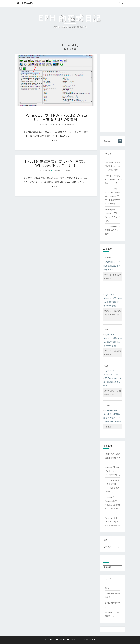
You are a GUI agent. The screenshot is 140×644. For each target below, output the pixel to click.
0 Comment (69, 125)
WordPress (76, 639)
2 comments (69, 171)
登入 (107, 588)
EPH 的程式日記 (25, 3)
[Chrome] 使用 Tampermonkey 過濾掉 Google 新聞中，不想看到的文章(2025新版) (112, 196)
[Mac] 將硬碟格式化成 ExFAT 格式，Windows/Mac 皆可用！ (56, 163)
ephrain (57, 125)
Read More (56, 141)
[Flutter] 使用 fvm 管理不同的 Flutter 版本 (113, 230)
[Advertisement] (113, 92)
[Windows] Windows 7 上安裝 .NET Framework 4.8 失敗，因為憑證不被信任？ (113, 378)
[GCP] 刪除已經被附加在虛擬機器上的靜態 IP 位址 (112, 266)
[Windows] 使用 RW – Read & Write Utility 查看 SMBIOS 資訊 (56, 117)
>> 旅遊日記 (119, 3)
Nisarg (92, 639)
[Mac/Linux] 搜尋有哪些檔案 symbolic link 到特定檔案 (113, 166)
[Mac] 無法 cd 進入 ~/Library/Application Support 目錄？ (113, 179)
